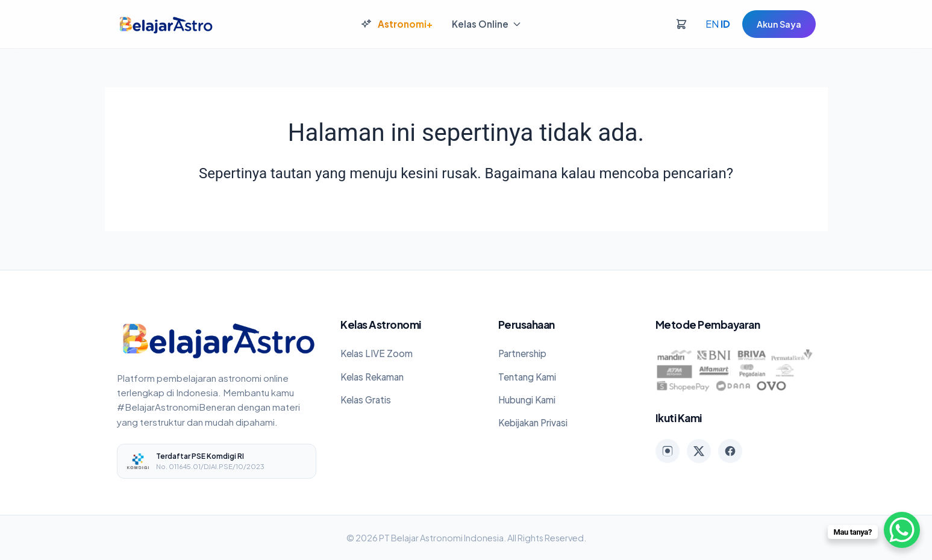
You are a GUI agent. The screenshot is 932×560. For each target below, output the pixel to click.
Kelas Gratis (366, 400)
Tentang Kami (527, 377)
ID (725, 24)
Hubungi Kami (527, 400)
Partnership (522, 353)
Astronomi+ (397, 24)
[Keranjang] (681, 24)
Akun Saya (779, 24)
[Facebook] (730, 451)
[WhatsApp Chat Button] (902, 530)
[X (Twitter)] (699, 451)
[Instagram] (668, 451)
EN (712, 24)
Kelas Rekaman (372, 377)
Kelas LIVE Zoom (377, 353)
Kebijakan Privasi (533, 422)
